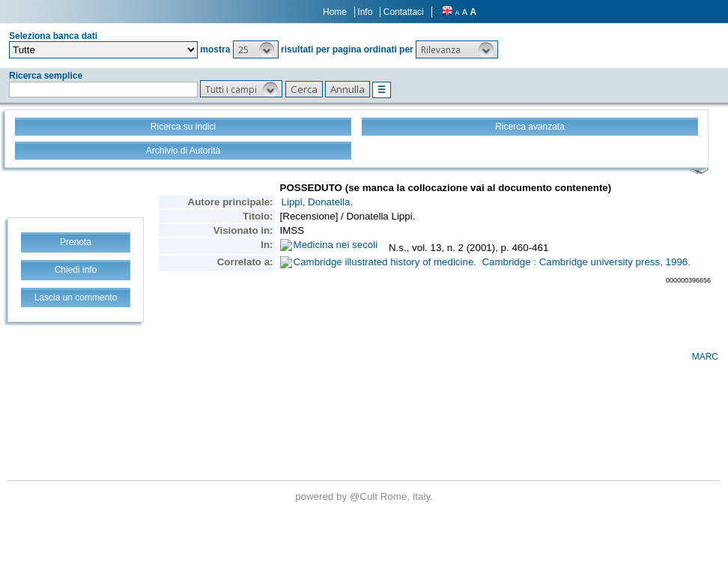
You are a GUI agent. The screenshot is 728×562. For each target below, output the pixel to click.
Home (335, 12)
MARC (705, 357)
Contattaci (404, 12)
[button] (256, 49)
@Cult (365, 496)
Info (365, 12)
